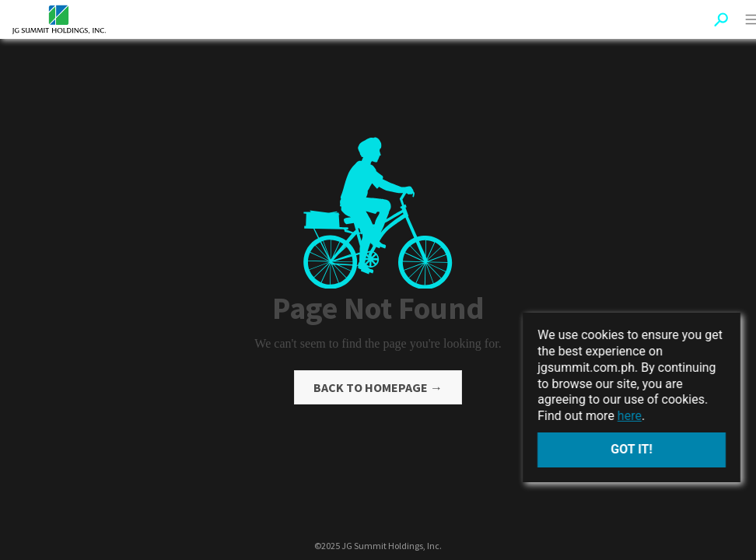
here (630, 416)
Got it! (632, 449)
